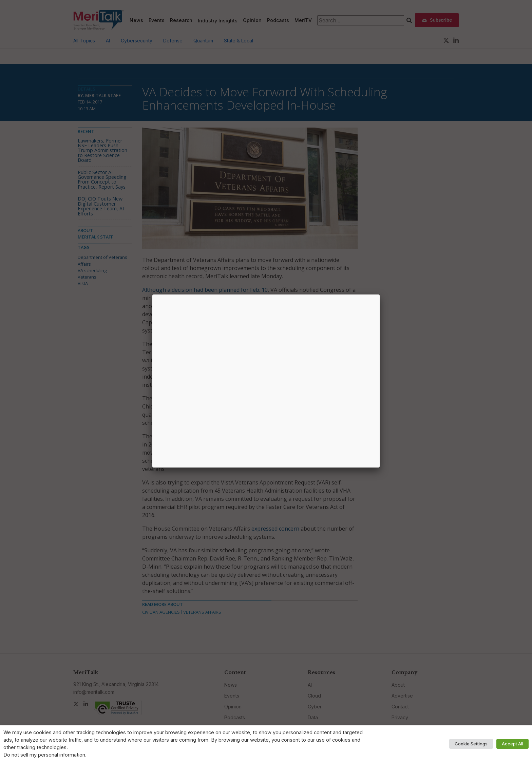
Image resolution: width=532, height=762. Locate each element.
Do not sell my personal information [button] (44, 755)
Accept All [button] (512, 744)
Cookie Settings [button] (471, 744)
